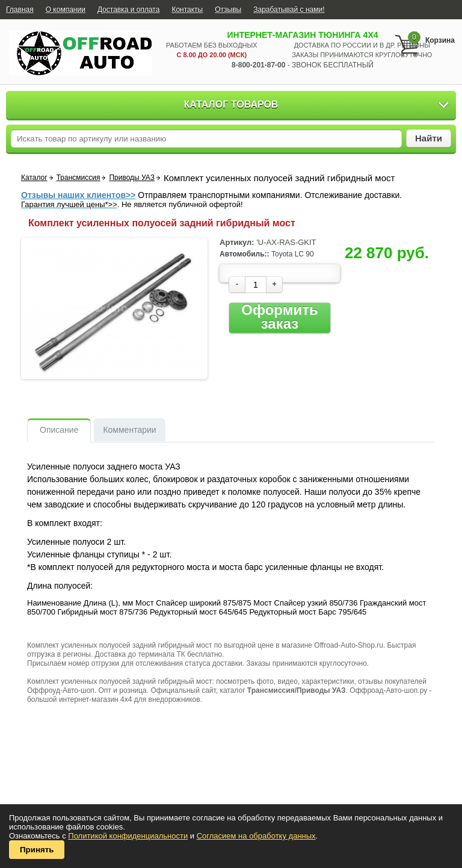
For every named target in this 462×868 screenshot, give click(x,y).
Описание (59, 430)
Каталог (34, 178)
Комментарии (129, 430)
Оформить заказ (279, 317)
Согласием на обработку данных (256, 836)
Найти (429, 138)
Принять (37, 850)
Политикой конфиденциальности (128, 836)
